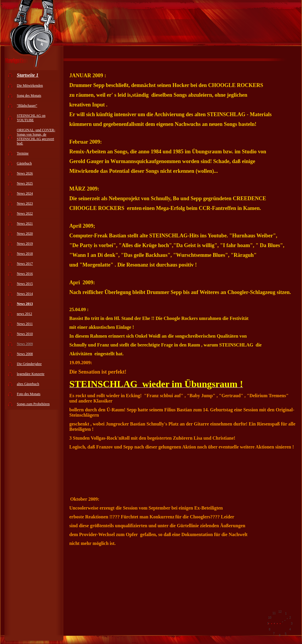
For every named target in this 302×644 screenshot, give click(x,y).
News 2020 (25, 234)
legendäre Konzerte (31, 374)
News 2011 (25, 324)
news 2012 (24, 314)
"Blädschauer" (27, 106)
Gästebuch (24, 163)
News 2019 (25, 244)
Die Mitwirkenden (30, 86)
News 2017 (25, 264)
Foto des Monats (29, 394)
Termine (23, 153)
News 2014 (25, 294)
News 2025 (25, 183)
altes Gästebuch (28, 384)
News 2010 (25, 334)
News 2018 (25, 254)
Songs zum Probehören (33, 404)
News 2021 (25, 224)
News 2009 (25, 344)
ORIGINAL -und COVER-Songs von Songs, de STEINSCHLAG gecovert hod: (36, 137)
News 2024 (25, 193)
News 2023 (25, 203)
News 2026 (25, 173)
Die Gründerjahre (29, 364)
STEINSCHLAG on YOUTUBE (31, 118)
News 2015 (25, 284)
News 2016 (25, 274)
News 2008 (25, 354)
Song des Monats (29, 96)
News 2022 (25, 213)
